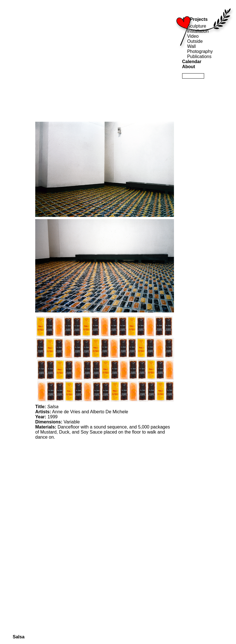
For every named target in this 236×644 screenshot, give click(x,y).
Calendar (192, 62)
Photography (200, 51)
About (189, 67)
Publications (199, 56)
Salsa (19, 637)
